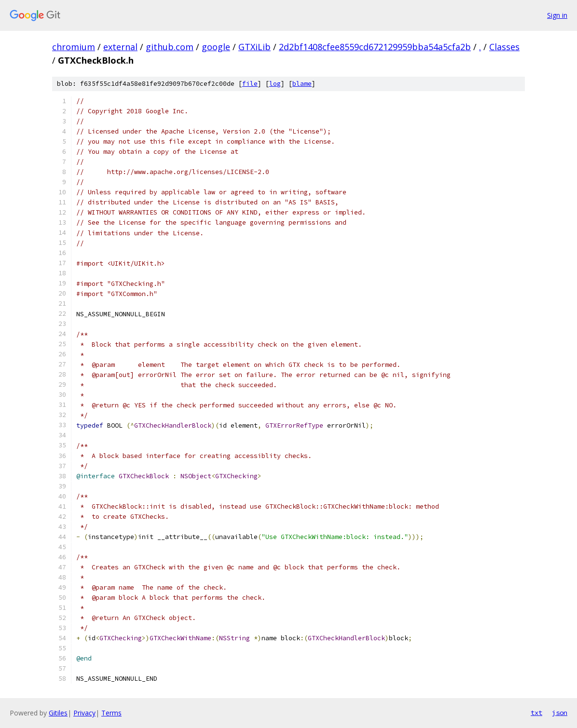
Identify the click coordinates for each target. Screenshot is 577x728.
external (120, 47)
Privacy (84, 713)
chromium (74, 47)
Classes (504, 47)
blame (302, 84)
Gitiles (58, 713)
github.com (170, 47)
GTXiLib (254, 47)
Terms (111, 713)
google (216, 47)
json (560, 713)
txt (536, 713)
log (275, 84)
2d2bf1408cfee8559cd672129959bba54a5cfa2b (375, 47)
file (250, 84)
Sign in (557, 15)
